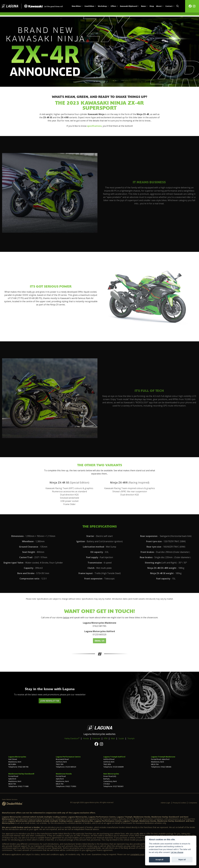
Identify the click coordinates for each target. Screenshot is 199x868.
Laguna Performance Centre (68, 757)
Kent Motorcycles (111, 774)
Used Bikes (90, 6)
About (159, 6)
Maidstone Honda (64, 774)
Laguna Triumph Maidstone (163, 757)
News (144, 6)
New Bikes (76, 6)
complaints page (137, 854)
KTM (106, 738)
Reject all (182, 860)
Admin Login (165, 803)
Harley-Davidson (72, 738)
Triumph (131, 738)
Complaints (193, 803)
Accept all (159, 860)
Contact (169, 6)
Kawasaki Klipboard (129, 6)
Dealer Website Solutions (10, 799)
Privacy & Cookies (179, 803)
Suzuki (121, 738)
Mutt (113, 738)
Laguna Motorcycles (17, 757)
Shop (152, 6)
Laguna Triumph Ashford (114, 757)
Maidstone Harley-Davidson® (21, 774)
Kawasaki (96, 738)
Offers (114, 6)
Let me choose (177, 852)
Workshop (103, 6)
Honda (86, 738)
